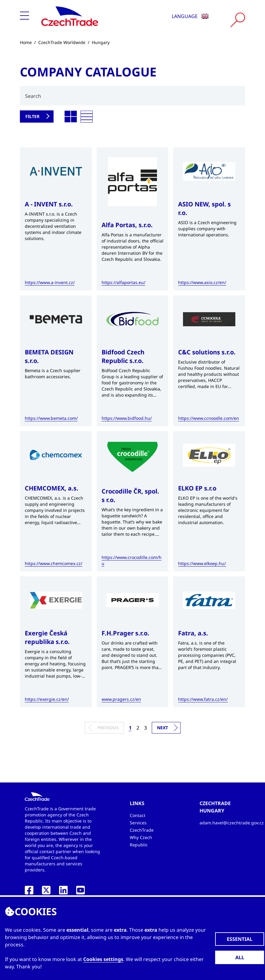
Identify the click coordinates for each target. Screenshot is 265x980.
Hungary (101, 42)
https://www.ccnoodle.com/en (209, 418)
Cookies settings (103, 959)
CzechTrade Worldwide (62, 42)
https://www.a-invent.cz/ (50, 282)
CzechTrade (142, 830)
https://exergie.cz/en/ (47, 699)
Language (190, 16)
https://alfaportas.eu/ (123, 282)
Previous (108, 728)
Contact (138, 815)
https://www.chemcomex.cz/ (54, 563)
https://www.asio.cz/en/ (202, 282)
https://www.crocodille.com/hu (132, 560)
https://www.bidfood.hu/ (127, 418)
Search (33, 96)
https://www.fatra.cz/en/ (203, 699)
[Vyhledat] (238, 20)
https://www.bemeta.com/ (51, 418)
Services (138, 823)
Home (26, 42)
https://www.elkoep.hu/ (202, 563)
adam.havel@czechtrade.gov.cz (232, 823)
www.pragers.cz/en (121, 699)
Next (162, 728)
